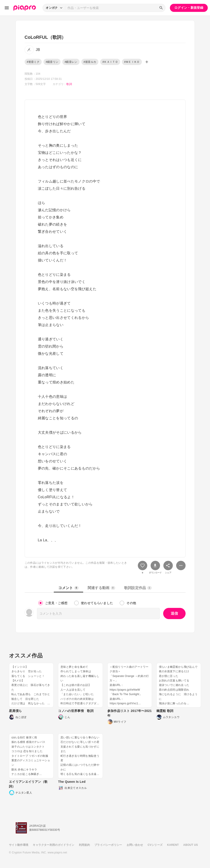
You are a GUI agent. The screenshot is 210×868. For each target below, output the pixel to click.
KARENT (173, 845)
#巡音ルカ (90, 62)
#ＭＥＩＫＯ (132, 62)
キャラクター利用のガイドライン (53, 845)
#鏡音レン (71, 62)
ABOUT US (191, 845)
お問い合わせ (135, 845)
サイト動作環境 (19, 845)
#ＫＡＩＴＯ (110, 62)
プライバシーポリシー (108, 845)
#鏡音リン (52, 62)
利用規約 (84, 845)
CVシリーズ (155, 845)
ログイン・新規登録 (189, 8)
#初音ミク (33, 62)
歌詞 (69, 84)
